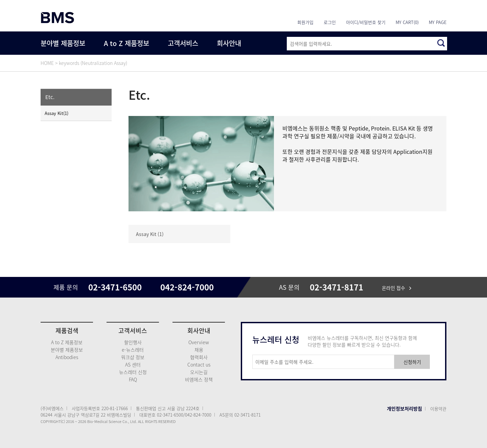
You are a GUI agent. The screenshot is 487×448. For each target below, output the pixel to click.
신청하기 (412, 362)
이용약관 (438, 409)
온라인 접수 (397, 288)
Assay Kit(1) (56, 113)
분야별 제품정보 (63, 43)
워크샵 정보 (133, 357)
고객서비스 (183, 43)
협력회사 (199, 357)
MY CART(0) (407, 22)
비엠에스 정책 (199, 379)
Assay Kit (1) (150, 234)
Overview (199, 342)
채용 (199, 350)
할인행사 (133, 342)
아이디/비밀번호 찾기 (366, 22)
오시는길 (199, 372)
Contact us (199, 364)
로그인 (330, 22)
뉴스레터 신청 (133, 372)
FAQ (133, 379)
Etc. (50, 97)
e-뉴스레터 (133, 350)
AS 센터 (133, 364)
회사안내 (229, 43)
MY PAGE (438, 22)
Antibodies (67, 357)
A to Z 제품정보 (126, 43)
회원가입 (305, 22)
